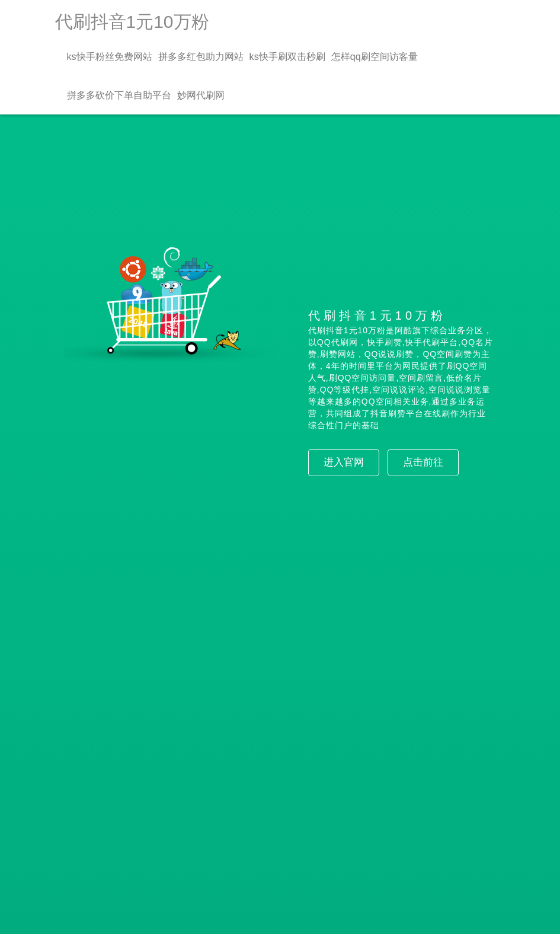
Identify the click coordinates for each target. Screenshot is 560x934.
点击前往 (423, 462)
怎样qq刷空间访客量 (375, 56)
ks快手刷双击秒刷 (287, 56)
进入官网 (344, 462)
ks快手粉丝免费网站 (110, 56)
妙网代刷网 (201, 95)
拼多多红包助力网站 (201, 56)
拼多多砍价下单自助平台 (119, 95)
